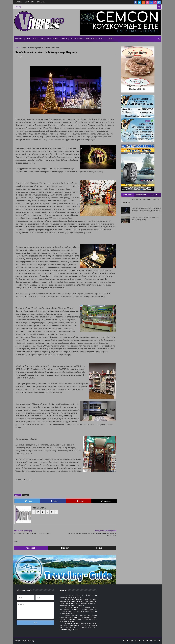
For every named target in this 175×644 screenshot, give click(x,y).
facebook (31, 548)
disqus (99, 548)
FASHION (64, 39)
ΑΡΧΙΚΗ (19, 2)
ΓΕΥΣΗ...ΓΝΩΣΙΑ (52, 39)
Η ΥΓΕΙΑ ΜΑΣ (38, 39)
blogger (65, 548)
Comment (105, 501)
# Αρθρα (25, 495)
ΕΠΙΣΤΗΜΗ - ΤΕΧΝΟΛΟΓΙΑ (96, 39)
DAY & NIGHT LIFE (77, 39)
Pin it (80, 501)
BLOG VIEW (29, 2)
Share (54, 501)
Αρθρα (24, 48)
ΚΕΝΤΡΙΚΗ (19, 39)
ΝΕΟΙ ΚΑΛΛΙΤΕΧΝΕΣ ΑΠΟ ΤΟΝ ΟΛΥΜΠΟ (146, 199)
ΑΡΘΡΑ (28, 39)
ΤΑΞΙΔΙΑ (111, 39)
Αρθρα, (20, 57)
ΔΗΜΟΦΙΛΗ (128, 195)
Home (17, 48)
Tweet (29, 501)
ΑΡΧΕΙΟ (154, 195)
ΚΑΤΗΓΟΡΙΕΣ (141, 195)
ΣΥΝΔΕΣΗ (41, 2)
